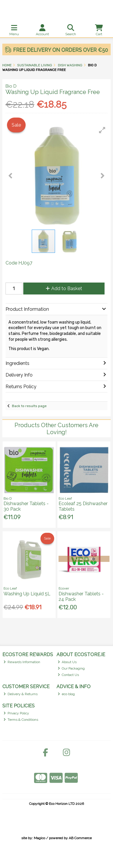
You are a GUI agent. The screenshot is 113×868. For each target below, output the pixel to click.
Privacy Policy (16, 713)
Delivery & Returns (21, 694)
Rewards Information (22, 662)
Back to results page (29, 406)
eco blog (66, 694)
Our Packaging (71, 668)
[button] (102, 130)
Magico (39, 838)
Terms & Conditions (21, 720)
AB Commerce (80, 838)
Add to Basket (64, 289)
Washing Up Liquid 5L (27, 594)
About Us (67, 662)
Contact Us (68, 675)
